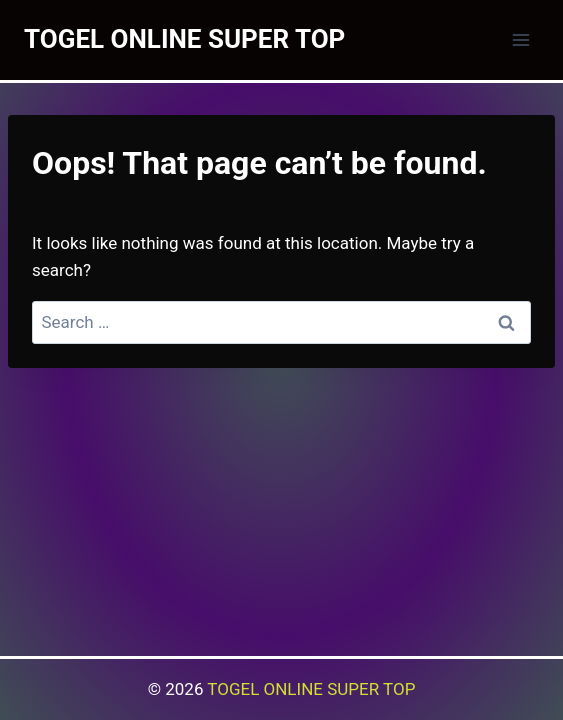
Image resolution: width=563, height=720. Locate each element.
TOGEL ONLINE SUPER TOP (311, 689)
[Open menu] (520, 39)
